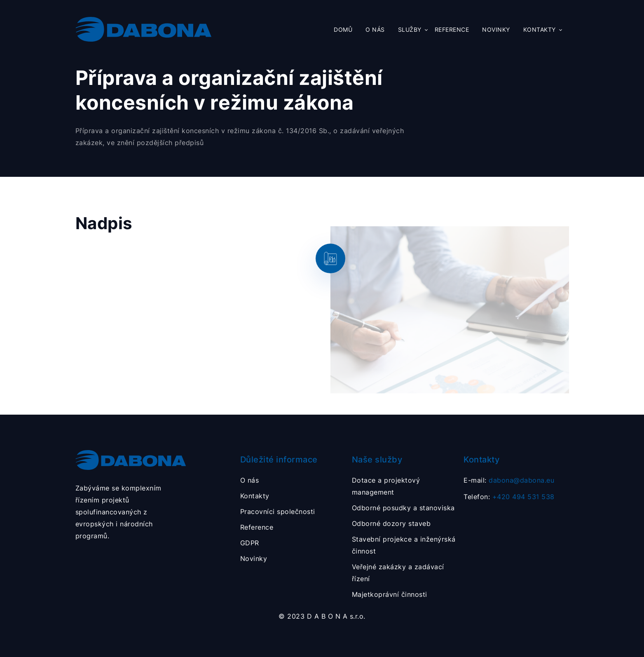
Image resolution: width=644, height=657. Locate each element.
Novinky (496, 30)
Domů (343, 30)
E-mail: (509, 480)
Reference (452, 30)
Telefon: (509, 497)
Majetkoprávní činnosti (390, 594)
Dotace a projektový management (386, 486)
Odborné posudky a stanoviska (403, 508)
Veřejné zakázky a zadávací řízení (398, 573)
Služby (410, 30)
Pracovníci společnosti (278, 512)
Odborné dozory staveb (391, 523)
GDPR (250, 543)
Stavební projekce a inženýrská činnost (404, 545)
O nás (375, 30)
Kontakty (540, 30)
